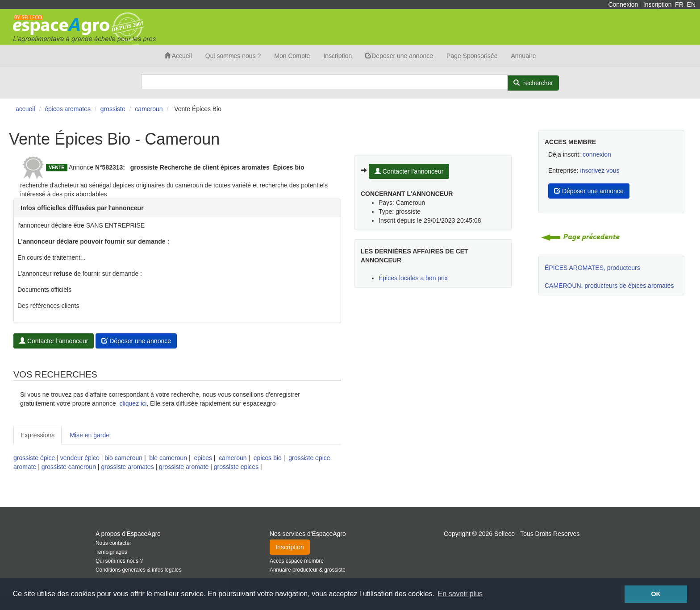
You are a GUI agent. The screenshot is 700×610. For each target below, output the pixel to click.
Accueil (178, 56)
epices (203, 458)
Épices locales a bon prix (413, 278)
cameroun (233, 458)
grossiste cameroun (69, 467)
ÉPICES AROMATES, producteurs (592, 268)
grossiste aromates (127, 467)
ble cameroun (168, 458)
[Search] (325, 82)
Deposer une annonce (399, 56)
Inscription (658, 4)
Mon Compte (292, 56)
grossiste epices (236, 467)
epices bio (268, 458)
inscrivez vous (600, 170)
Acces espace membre (297, 561)
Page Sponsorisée (472, 56)
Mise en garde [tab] (90, 435)
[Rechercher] (533, 83)
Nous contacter (113, 543)
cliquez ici (133, 403)
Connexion (623, 4)
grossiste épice (34, 458)
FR (679, 4)
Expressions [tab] (37, 435)
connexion (597, 154)
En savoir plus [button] (460, 594)
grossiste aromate (184, 467)
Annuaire (523, 56)
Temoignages (111, 552)
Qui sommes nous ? (233, 56)
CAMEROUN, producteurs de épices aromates (609, 286)
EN (691, 4)
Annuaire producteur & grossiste (308, 570)
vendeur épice (80, 458)
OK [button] (656, 594)
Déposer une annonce (136, 341)
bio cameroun (123, 458)
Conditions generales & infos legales (138, 570)
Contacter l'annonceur (54, 341)
